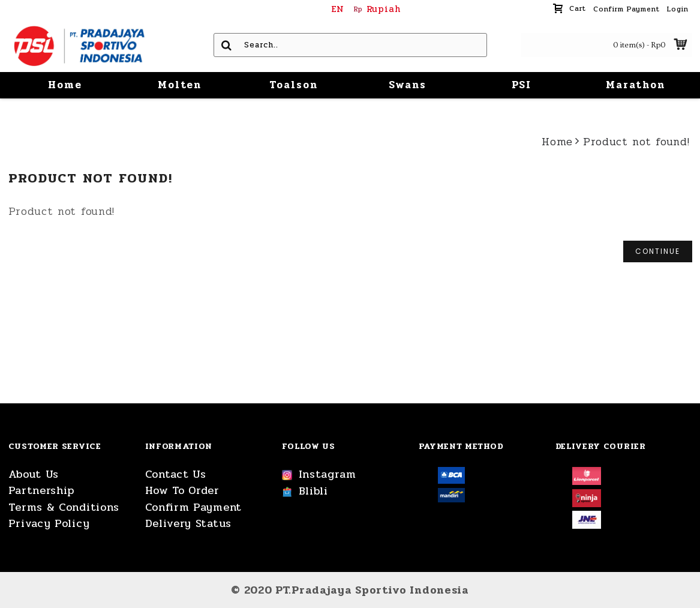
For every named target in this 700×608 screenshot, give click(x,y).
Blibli (305, 492)
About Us (34, 474)
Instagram (319, 475)
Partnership (42, 491)
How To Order (182, 491)
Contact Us (176, 474)
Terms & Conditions (64, 507)
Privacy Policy (49, 524)
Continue (658, 251)
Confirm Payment (194, 507)
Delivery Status (189, 524)
